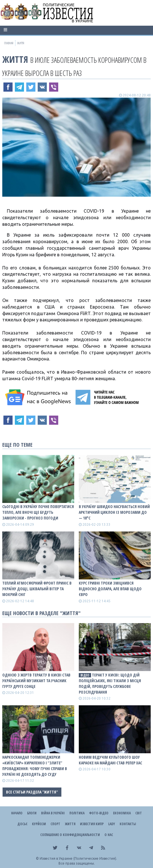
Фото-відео (99, 813)
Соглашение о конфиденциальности (70, 835)
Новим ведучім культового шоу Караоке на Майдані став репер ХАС (110, 760)
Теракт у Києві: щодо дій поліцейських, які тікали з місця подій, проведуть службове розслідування (110, 683)
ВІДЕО (85, 675)
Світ (139, 813)
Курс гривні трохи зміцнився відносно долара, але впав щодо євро (110, 589)
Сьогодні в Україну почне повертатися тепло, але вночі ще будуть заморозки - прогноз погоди (38, 512)
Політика (77, 813)
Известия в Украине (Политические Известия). (78, 858)
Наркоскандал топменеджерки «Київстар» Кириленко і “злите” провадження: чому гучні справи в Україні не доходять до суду (35, 766)
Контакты (128, 824)
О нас (109, 835)
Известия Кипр (92, 824)
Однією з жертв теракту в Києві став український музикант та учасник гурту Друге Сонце (36, 681)
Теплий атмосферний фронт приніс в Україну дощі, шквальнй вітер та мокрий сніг (37, 589)
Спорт (55, 824)
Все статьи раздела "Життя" (32, 792)
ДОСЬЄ (22, 824)
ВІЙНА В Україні (53, 813)
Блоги (32, 813)
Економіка (122, 813)
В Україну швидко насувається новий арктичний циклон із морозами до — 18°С (114, 512)
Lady (112, 824)
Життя (15, 59)
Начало (17, 813)
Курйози (39, 824)
